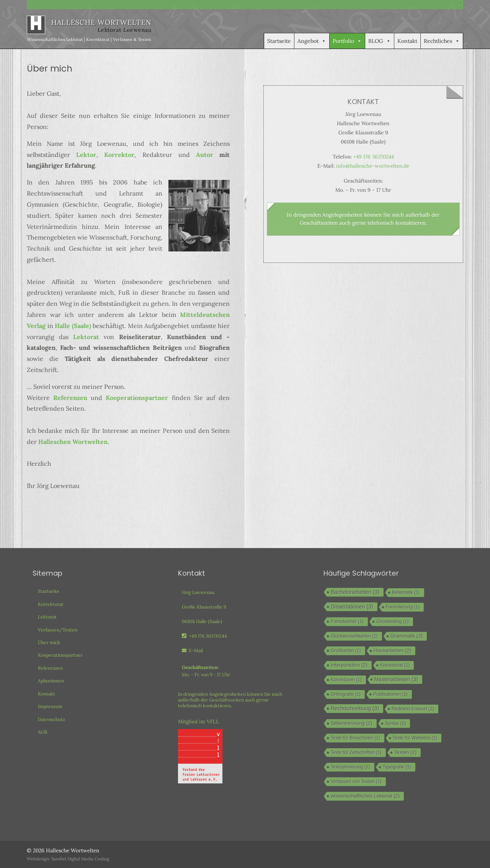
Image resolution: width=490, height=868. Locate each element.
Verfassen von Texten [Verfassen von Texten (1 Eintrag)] (356, 782)
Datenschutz (51, 719)
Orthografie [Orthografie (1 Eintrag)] (346, 694)
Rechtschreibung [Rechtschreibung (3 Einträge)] (355, 708)
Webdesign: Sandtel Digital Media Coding (68, 859)
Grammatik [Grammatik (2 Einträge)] (407, 636)
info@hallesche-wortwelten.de (373, 166)
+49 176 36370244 (374, 157)
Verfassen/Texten (58, 630)
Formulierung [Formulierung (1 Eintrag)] (403, 607)
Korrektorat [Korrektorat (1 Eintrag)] (395, 665)
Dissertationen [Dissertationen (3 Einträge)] (352, 607)
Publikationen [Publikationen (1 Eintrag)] (390, 694)
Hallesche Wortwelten (73, 850)
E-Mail (192, 650)
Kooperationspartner (137, 398)
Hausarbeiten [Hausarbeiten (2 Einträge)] (392, 650)
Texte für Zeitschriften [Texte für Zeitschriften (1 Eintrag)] (356, 752)
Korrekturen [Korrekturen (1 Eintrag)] (346, 680)
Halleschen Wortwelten (73, 442)
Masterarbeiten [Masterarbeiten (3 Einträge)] (396, 679)
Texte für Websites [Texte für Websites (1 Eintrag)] (415, 738)
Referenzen (70, 398)
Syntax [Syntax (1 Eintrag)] (396, 723)
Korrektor (119, 155)
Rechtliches (442, 41)
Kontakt (407, 41)
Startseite (279, 41)
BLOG (380, 41)
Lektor (86, 155)
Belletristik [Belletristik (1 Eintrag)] (406, 592)
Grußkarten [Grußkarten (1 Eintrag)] (346, 651)
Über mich (49, 642)
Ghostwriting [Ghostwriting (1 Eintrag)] (393, 622)
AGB (43, 732)
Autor (205, 155)
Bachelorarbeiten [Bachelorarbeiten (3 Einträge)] (355, 592)
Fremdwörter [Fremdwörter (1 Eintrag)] (347, 622)
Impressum (50, 706)
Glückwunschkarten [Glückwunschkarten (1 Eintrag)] (354, 636)
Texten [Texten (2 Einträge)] (406, 752)
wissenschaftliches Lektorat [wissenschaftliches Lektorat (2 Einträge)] (365, 796)
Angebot (312, 41)
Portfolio (347, 41)
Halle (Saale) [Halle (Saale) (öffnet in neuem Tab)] (73, 326)
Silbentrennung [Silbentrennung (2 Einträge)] (352, 723)
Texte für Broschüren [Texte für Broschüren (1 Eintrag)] (355, 738)
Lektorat (86, 337)
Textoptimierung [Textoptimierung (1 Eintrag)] (350, 767)
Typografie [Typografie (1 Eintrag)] (397, 767)
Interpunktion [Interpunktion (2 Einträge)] (349, 665)
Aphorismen (51, 681)
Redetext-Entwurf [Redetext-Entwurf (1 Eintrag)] (413, 709)
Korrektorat (51, 604)
